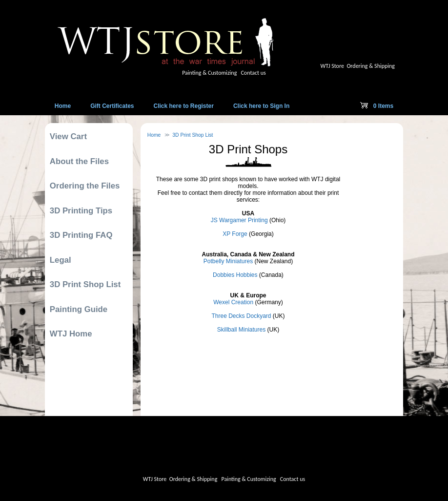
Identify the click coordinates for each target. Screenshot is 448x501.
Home (154, 135)
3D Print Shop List (193, 135)
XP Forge (235, 234)
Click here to (184, 106)
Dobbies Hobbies (235, 275)
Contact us (253, 73)
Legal (61, 260)
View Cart (68, 136)
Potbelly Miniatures (228, 261)
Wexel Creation (233, 302)
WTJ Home (71, 334)
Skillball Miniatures (241, 330)
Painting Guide (79, 309)
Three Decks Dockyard (241, 316)
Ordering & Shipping (371, 66)
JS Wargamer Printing (239, 220)
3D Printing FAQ (81, 235)
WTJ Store (332, 66)
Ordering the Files (85, 186)
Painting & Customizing (209, 73)
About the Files (79, 161)
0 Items (377, 108)
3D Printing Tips (81, 211)
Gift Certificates (112, 106)
